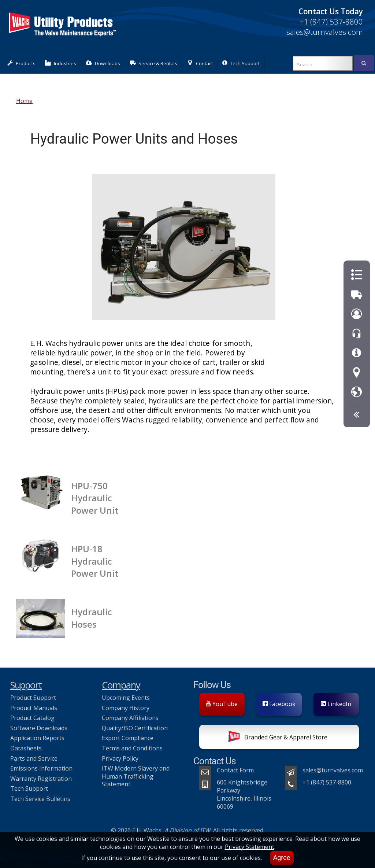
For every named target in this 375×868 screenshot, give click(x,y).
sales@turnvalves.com (325, 32)
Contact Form (235, 770)
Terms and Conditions (132, 748)
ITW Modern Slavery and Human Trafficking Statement (136, 776)
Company (121, 685)
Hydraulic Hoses (92, 618)
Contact (200, 63)
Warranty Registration (41, 779)
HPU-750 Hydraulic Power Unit (95, 498)
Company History (126, 708)
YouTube (222, 704)
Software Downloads (39, 728)
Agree (282, 858)
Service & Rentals (154, 63)
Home (24, 101)
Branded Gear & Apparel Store (278, 738)
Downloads (103, 63)
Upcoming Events (126, 698)
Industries (61, 63)
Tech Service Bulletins (40, 799)
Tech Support (241, 63)
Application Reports (37, 738)
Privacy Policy (120, 758)
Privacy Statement (250, 847)
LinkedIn (336, 704)
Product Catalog (32, 718)
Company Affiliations (130, 718)
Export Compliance (128, 738)
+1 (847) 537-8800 (331, 22)
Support (26, 685)
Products (21, 63)
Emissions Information (41, 768)
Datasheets (26, 748)
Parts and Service (34, 758)
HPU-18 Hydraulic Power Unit (95, 561)
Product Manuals (34, 708)
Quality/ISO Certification (135, 728)
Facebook (279, 704)
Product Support (33, 698)
